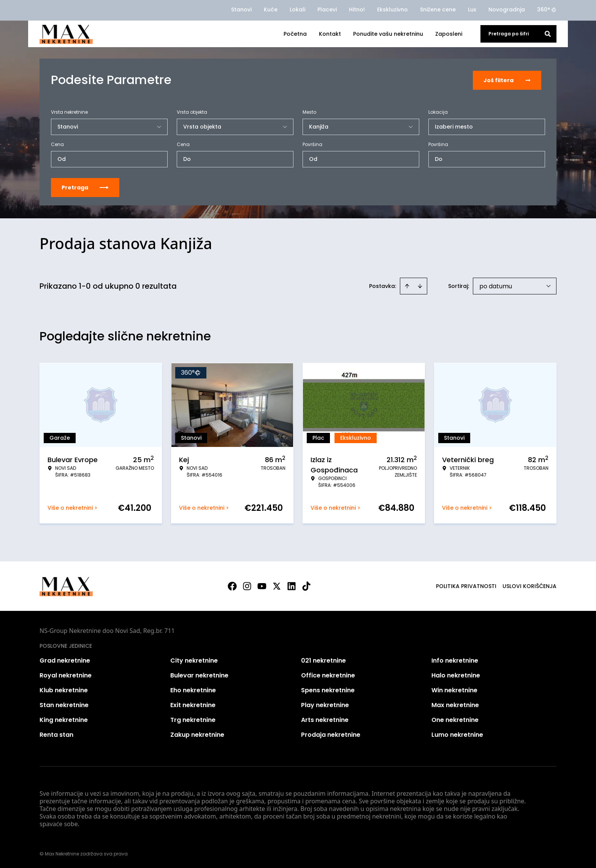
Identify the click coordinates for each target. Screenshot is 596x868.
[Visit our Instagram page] (247, 585)
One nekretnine (455, 719)
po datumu (496, 285)
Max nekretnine (455, 704)
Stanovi (241, 10)
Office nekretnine (328, 675)
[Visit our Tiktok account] (306, 585)
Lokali (297, 10)
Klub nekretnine (64, 689)
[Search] (548, 34)
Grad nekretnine (65, 660)
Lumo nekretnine (457, 734)
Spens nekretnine (328, 689)
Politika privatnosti (466, 585)
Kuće (271, 10)
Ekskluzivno (392, 10)
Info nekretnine (455, 660)
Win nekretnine (454, 689)
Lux (472, 10)
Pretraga (85, 187)
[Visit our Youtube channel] (262, 585)
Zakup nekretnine (197, 734)
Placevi (327, 10)
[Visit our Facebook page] (232, 585)
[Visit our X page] (277, 585)
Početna (295, 34)
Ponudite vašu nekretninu (388, 34)
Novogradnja (507, 10)
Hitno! (357, 10)
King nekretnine (64, 719)
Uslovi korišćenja (529, 585)
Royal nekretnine (66, 675)
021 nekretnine (323, 660)
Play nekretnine (325, 704)
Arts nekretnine (325, 719)
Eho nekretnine (193, 689)
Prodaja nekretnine (331, 734)
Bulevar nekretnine (199, 675)
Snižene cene (438, 10)
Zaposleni (449, 34)
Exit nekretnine (193, 704)
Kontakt (330, 34)
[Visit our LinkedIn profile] (292, 585)
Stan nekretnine (64, 704)
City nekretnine (194, 660)
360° (547, 10)
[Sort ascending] (407, 285)
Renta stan (56, 734)
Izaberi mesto (454, 126)
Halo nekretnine (456, 675)
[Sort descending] (420, 285)
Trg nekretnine (193, 719)
